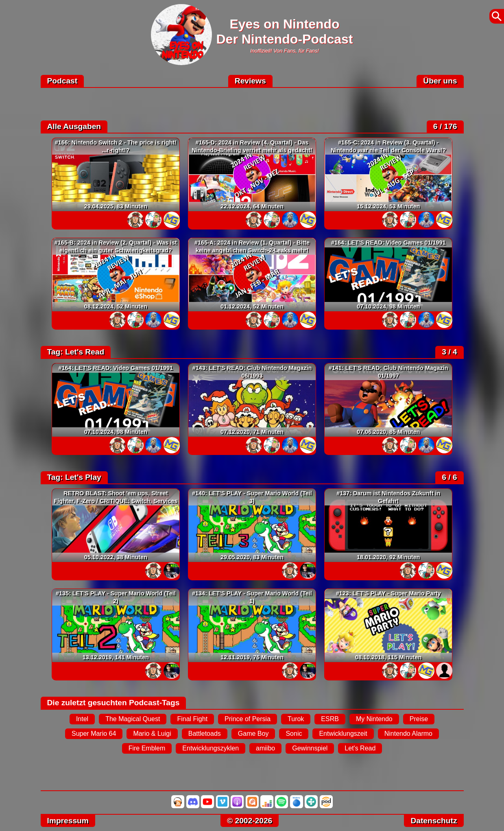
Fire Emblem (147, 748)
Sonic (294, 734)
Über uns (440, 81)
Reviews (250, 81)
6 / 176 (445, 126)
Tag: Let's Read (76, 352)
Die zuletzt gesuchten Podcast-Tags (113, 703)
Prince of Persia (248, 719)
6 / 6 (449, 477)
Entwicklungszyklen (211, 748)
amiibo (265, 748)
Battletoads (205, 734)
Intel (82, 719)
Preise (419, 719)
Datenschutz (434, 821)
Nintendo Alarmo (408, 734)
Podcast (62, 81)
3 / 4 (449, 352)
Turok (296, 719)
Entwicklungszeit (343, 734)
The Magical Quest (133, 719)
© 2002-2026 (250, 821)
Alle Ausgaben (74, 126)
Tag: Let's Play (74, 477)
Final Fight (192, 719)
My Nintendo (374, 719)
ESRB (330, 719)
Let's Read (360, 748)
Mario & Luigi (152, 734)
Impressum (68, 821)
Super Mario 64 (94, 734)
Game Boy (253, 734)
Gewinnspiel (310, 748)
